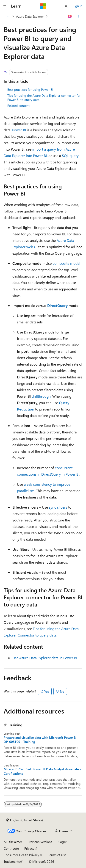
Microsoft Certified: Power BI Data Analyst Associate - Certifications (42, 771)
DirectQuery (57, 305)
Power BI (19, 130)
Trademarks (12, 861)
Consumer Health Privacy (21, 855)
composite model (66, 263)
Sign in (78, 6)
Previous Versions (40, 842)
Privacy (29, 848)
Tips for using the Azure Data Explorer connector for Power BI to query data (44, 98)
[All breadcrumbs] (8, 17)
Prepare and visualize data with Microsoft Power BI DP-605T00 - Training (40, 740)
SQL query (70, 156)
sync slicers (58, 507)
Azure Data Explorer (30, 16)
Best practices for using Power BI (30, 90)
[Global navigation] (5, 6)
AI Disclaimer (13, 842)
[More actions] (78, 17)
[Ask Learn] (70, 17)
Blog (61, 842)
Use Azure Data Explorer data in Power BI (45, 658)
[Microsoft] (43, 6)
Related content (18, 106)
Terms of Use (57, 855)
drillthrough (41, 396)
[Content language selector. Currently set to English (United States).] (25, 820)
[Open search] (66, 6)
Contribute (11, 848)
